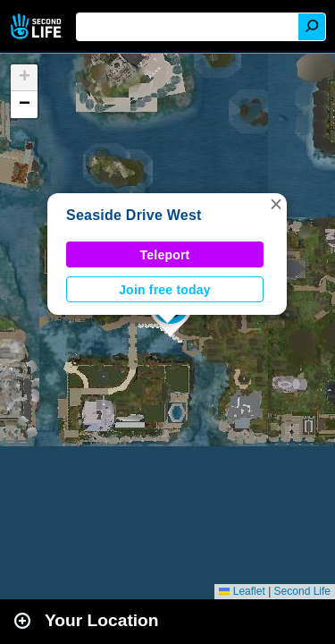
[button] (276, 204)
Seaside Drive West (134, 215)
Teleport (165, 255)
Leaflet (242, 591)
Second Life (38, 26)
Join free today (165, 290)
